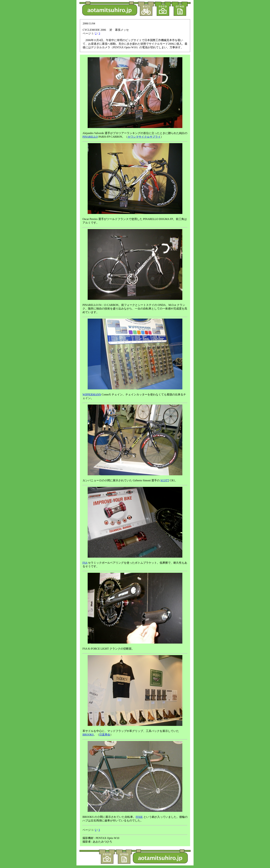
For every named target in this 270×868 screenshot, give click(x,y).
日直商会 (105, 735)
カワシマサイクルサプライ (144, 137)
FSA (85, 563)
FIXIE (139, 817)
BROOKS (88, 735)
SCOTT (165, 480)
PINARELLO (90, 137)
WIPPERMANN (92, 394)
